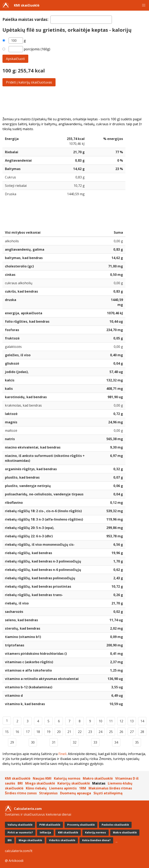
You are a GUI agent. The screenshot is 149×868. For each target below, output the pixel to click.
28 (142, 732)
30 (33, 742)
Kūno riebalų (36, 788)
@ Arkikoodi (14, 861)
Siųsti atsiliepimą (108, 793)
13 (132, 721)
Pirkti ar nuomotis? (20, 832)
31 (54, 742)
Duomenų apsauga (76, 793)
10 (100, 721)
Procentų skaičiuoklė (81, 825)
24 (100, 732)
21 (69, 732)
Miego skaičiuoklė (40, 783)
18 (38, 732)
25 (111, 732)
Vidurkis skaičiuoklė (62, 840)
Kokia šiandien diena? (96, 840)
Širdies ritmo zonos (21, 793)
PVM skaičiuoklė (50, 825)
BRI (20, 783)
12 (121, 721)
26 (121, 732)
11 (111, 721)
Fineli (62, 754)
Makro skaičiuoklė (98, 778)
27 (132, 732)
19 (49, 732)
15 (7, 732)
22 (80, 732)
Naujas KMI (42, 778)
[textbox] (81, 20)
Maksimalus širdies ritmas (110, 788)
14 (142, 721)
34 (116, 742)
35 (137, 742)
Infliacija (45, 832)
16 (17, 732)
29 (12, 742)
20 (59, 732)
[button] (144, 5)
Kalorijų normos (67, 778)
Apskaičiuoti (15, 59)
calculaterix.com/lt (19, 851)
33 (95, 742)
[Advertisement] (74, 101)
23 (90, 732)
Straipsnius (48, 793)
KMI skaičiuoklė (27, 5)
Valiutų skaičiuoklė (20, 825)
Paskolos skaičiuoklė (115, 825)
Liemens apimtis (63, 788)
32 (75, 742)
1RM (83, 788)
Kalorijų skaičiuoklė (74, 783)
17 (28, 732)
